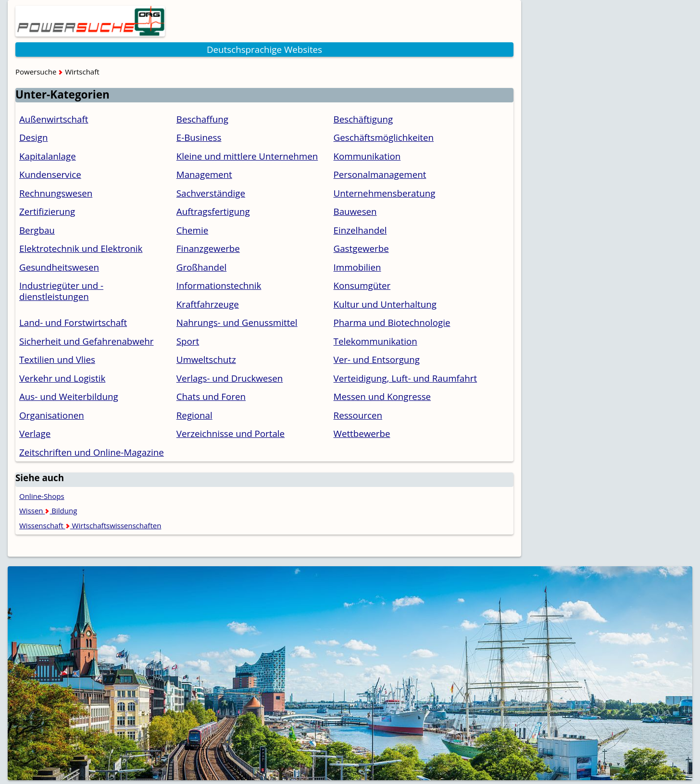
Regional (194, 415)
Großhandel (201, 267)
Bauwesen (355, 211)
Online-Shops (42, 496)
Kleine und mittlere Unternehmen (247, 156)
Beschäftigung (363, 119)
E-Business (199, 137)
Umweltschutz (206, 359)
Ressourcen (358, 415)
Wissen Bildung (48, 510)
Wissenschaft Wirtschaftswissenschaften (90, 525)
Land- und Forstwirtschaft (73, 322)
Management (204, 174)
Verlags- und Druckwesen (230, 378)
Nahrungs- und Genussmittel (237, 322)
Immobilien (357, 267)
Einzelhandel (360, 230)
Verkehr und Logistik (62, 378)
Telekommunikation (375, 341)
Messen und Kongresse (382, 396)
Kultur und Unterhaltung (385, 304)
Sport (188, 341)
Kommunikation (367, 156)
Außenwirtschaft (54, 119)
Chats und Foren (211, 396)
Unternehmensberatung (385, 193)
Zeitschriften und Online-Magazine (92, 452)
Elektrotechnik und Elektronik (81, 248)
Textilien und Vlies (57, 359)
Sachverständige (211, 193)
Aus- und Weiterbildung (69, 396)
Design (33, 137)
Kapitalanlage (48, 156)
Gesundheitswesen (59, 267)
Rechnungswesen (56, 193)
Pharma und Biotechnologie (392, 322)
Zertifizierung (47, 211)
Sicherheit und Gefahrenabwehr (87, 341)
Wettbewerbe (362, 433)
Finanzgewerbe (208, 248)
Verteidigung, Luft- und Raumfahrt (406, 378)
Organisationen (52, 415)
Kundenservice (50, 174)
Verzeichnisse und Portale (231, 433)
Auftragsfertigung (213, 211)
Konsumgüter (362, 285)
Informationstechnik (219, 285)
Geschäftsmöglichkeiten (384, 137)
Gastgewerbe (361, 248)
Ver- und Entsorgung (377, 359)
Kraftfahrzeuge (208, 304)
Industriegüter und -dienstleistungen (61, 291)
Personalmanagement (380, 174)
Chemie (192, 230)
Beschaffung (202, 119)
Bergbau (37, 230)
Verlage (35, 433)
